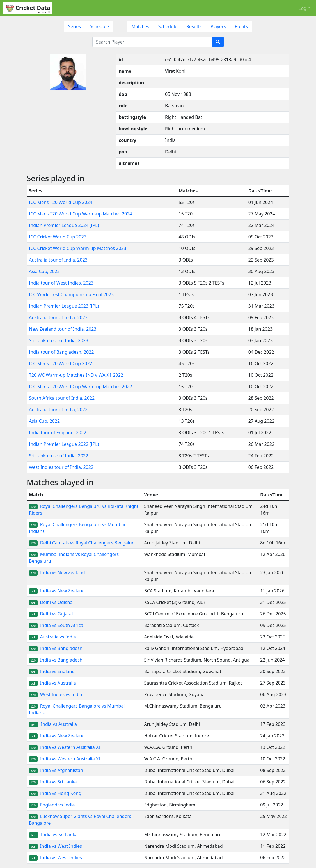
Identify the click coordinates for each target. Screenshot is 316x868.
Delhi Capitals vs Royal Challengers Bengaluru (83, 543)
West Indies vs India (55, 694)
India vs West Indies (55, 846)
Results (194, 26)
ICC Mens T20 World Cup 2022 (61, 363)
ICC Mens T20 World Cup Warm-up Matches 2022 (81, 387)
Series (75, 26)
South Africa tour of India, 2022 (62, 398)
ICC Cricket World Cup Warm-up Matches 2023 (78, 248)
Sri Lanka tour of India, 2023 (59, 340)
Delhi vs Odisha (51, 602)
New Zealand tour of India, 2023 (63, 329)
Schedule (99, 26)
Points (241, 26)
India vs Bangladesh (56, 648)
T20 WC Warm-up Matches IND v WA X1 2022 (76, 375)
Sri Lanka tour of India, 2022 (59, 456)
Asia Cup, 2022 (44, 421)
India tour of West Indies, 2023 (61, 283)
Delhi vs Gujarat (51, 614)
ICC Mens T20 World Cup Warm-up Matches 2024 (81, 214)
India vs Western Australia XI (65, 747)
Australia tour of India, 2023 (58, 260)
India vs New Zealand (57, 572)
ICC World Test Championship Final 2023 (71, 294)
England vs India (52, 805)
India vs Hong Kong (55, 793)
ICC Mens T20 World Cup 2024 (61, 202)
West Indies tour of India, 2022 (61, 467)
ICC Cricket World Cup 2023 (58, 237)
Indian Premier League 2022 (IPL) (64, 444)
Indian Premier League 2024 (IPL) (64, 225)
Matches (140, 26)
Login (304, 8)
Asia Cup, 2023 (44, 271)
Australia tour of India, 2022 (58, 410)
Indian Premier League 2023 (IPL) (64, 306)
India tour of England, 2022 (58, 433)
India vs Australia (52, 683)
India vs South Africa (56, 625)
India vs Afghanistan (56, 770)
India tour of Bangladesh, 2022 (61, 352)
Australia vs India (52, 637)
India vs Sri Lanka (53, 782)
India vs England (52, 671)
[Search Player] (152, 42)
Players (218, 26)
